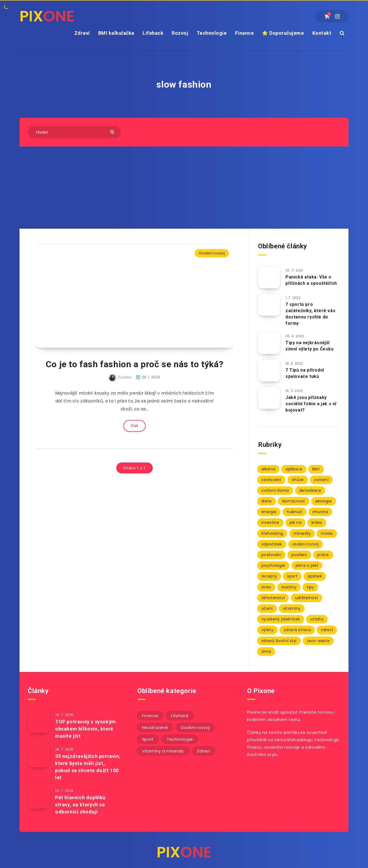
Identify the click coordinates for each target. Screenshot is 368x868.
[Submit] (113, 132)
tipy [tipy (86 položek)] (310, 587)
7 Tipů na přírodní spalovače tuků (305, 373)
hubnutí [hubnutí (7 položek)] (294, 512)
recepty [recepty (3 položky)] (269, 576)
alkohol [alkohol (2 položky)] (268, 469)
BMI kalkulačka (116, 33)
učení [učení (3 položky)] (267, 608)
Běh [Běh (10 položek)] (316, 469)
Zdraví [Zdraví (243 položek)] (203, 751)
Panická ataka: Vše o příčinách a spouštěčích (311, 280)
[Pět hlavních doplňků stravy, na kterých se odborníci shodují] (39, 798)
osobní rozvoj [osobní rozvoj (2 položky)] (305, 544)
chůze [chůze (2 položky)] (298, 480)
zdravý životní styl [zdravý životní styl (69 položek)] (279, 641)
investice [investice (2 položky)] (270, 522)
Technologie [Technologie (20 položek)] (180, 739)
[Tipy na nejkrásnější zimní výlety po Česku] (269, 343)
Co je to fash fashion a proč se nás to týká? (135, 364)
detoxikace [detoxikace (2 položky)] (310, 490)
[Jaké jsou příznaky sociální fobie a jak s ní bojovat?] (269, 398)
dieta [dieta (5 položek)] (267, 501)
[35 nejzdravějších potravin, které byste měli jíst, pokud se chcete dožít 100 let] (39, 756)
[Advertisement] (184, 188)
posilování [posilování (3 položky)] (271, 555)
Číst (134, 426)
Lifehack (153, 33)
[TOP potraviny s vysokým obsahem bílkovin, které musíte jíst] (39, 722)
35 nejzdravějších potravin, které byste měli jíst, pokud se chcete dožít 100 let (88, 767)
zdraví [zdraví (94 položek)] (327, 630)
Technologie (212, 33)
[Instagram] (337, 16)
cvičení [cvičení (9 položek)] (321, 480)
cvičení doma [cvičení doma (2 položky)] (275, 490)
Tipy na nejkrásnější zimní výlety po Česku (310, 346)
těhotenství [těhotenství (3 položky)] (273, 598)
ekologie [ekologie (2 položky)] (324, 501)
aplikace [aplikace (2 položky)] (294, 469)
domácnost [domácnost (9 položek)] (294, 501)
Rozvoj (180, 33)
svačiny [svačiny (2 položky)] (289, 587)
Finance (244, 33)
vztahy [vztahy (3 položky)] (317, 619)
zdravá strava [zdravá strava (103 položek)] (297, 630)
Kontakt (322, 33)
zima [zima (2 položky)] (266, 651)
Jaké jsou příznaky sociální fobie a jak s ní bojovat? (311, 404)
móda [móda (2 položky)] (327, 533)
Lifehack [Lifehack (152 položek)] (180, 716)
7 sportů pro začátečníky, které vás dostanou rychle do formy (310, 314)
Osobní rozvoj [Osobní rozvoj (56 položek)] (195, 727)
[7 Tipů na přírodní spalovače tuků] (269, 370)
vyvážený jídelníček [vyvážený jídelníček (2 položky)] (281, 619)
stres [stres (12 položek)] (266, 587)
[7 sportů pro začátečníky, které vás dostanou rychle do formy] (269, 305)
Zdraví (82, 33)
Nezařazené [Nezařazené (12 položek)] (155, 727)
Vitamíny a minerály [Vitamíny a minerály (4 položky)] (163, 751)
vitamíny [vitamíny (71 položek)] (292, 608)
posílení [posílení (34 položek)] (299, 555)
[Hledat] (74, 132)
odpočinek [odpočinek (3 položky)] (272, 544)
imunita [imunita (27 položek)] (320, 512)
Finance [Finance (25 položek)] (150, 716)
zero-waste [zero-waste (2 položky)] (318, 641)
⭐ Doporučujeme (283, 33)
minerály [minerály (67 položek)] (302, 533)
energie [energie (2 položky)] (269, 512)
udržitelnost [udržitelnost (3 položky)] (307, 598)
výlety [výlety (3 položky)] (267, 630)
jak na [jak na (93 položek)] (295, 522)
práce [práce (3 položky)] (323, 555)
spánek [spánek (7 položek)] (315, 576)
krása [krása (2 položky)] (317, 522)
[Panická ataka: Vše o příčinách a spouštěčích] (269, 277)
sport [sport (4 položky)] (292, 576)
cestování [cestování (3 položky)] (271, 480)
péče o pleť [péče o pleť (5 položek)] (307, 565)
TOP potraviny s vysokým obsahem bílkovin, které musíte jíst (86, 729)
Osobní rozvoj (212, 253)
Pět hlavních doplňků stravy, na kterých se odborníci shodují (80, 805)
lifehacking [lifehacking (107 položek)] (272, 533)
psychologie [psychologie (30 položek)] (273, 565)
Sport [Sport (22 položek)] (148, 739)
